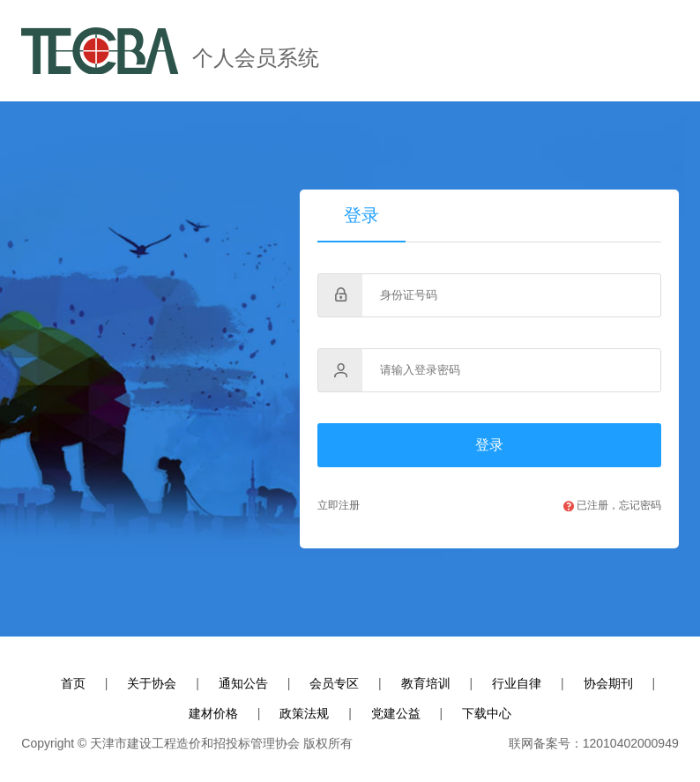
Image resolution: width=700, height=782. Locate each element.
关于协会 (152, 683)
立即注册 (339, 505)
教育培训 (426, 683)
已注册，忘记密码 (612, 505)
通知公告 (243, 683)
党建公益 (396, 713)
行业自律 (517, 683)
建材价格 (213, 713)
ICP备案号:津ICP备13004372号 (431, 744)
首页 (73, 683)
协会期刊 (608, 683)
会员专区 (334, 683)
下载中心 (487, 713)
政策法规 (304, 713)
